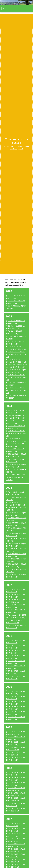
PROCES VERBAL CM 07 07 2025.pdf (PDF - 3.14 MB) (16, 354)
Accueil (6, 146)
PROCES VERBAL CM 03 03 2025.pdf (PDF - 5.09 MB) (16, 390)
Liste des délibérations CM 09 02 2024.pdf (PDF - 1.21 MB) (16, 477)
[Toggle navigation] (4, 9)
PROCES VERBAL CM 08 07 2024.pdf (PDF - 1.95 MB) (16, 433)
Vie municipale (16, 146)
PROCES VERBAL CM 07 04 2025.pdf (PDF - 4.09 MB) (16, 377)
